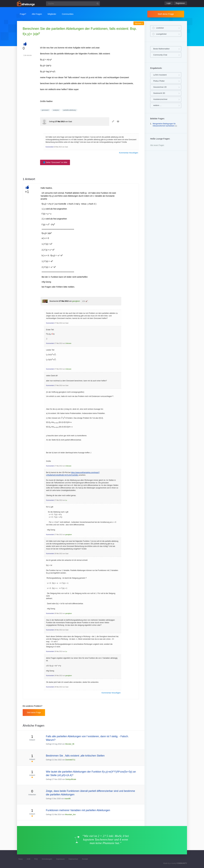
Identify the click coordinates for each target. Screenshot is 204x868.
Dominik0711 (70, 760)
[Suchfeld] (73, 4)
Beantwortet (54, 301)
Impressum (60, 859)
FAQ (36, 859)
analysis (56, 110)
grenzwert (45, 110)
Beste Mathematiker (161, 49)
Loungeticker (161, 34)
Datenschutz (73, 859)
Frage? (23, 14)
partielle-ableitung (69, 110)
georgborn (76, 301)
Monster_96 (70, 744)
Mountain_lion (70, 815)
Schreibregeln (47, 859)
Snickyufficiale (71, 779)
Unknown (68, 343)
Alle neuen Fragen (157, 145)
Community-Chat (160, 55)
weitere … (157, 105)
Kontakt (85, 859)
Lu (66, 500)
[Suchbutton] (98, 4)
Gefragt (52, 122)
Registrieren (180, 3)
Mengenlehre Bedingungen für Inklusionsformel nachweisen (164, 125)
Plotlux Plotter (159, 81)
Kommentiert (50, 147)
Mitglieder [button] (52, 14)
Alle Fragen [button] (37, 14)
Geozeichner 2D (160, 87)
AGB (28, 859)
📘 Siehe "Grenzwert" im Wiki (55, 162)
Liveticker (160, 28)
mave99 (68, 799)
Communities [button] (68, 14)
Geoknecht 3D (159, 93)
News (21, 859)
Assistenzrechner (160, 99)
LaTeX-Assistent (160, 75)
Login (169, 3)
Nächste (139, 23)
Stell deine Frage (166, 14)
